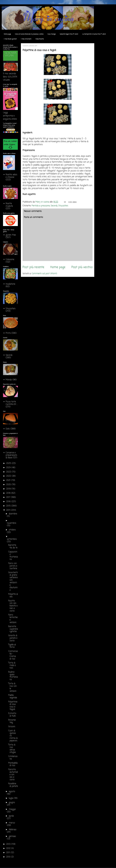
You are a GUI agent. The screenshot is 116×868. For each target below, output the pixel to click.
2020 (9, 485)
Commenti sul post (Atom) (44, 274)
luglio (11, 798)
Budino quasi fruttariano (13, 676)
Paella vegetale (13, 696)
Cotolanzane (13, 758)
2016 (9, 502)
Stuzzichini (63, 206)
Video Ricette (40, 39)
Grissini (12, 727)
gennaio (12, 836)
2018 (9, 493)
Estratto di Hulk (12, 715)
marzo (12, 823)
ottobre (12, 530)
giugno (12, 802)
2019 (9, 489)
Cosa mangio (52, 34)
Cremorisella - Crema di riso (13, 655)
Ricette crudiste (9, 205)
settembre (12, 539)
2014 (9, 510)
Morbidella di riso (13, 764)
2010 (9, 857)
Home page (7, 34)
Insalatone (10, 284)
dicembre (13, 514)
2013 (9, 844)
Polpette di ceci (13, 595)
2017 (9, 497)
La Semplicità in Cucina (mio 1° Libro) (94, 34)
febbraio (13, 830)
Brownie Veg (12, 721)
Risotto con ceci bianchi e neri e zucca (13, 606)
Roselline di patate (13, 785)
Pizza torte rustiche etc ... (12, 403)
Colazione (10, 259)
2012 (9, 848)
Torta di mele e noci (12, 665)
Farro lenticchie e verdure (13, 619)
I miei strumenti (26, 39)
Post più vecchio (82, 267)
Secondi (54, 206)
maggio (12, 809)
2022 (9, 476)
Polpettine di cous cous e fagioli (13, 706)
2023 (9, 472)
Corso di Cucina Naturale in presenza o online (29, 34)
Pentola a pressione (41, 206)
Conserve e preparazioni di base (11, 455)
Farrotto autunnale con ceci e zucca (13, 775)
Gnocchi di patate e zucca (13, 638)
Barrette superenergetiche (13, 629)
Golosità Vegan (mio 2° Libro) (69, 34)
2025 (9, 463)
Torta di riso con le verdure (12, 687)
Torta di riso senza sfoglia (12, 749)
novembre (11, 523)
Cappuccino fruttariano (13, 556)
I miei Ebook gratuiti (10, 39)
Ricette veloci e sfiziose (11, 176)
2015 (9, 506)
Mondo (9, 380)
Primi (8, 333)
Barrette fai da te (13, 546)
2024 (9, 468)
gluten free (11, 235)
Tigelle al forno (12, 646)
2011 (8, 853)
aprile (11, 816)
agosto (12, 792)
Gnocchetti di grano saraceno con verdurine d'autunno (13, 581)
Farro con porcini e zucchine (13, 566)
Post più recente (33, 267)
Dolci (8, 429)
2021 (9, 480)
